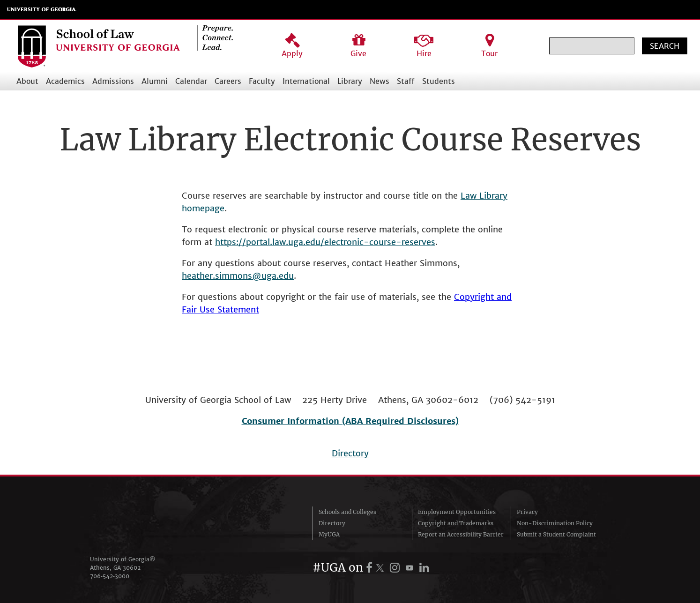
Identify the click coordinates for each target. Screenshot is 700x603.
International (306, 81)
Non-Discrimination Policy (555, 523)
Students (439, 81)
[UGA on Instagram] (396, 568)
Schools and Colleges (347, 512)
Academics (65, 81)
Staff (406, 81)
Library (350, 81)
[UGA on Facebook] (371, 568)
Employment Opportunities (457, 512)
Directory (350, 453)
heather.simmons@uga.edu (238, 276)
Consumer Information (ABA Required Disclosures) (350, 421)
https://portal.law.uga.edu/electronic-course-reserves (325, 242)
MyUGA (329, 534)
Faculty (262, 81)
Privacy (527, 512)
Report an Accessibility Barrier (461, 534)
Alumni (155, 81)
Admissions (113, 81)
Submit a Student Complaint (556, 534)
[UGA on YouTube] (411, 568)
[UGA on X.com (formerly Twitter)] (381, 568)
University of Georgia (42, 9)
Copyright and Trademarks (456, 523)
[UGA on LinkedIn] (424, 568)
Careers (228, 81)
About (27, 81)
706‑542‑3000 (110, 576)
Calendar (191, 81)
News (380, 81)
